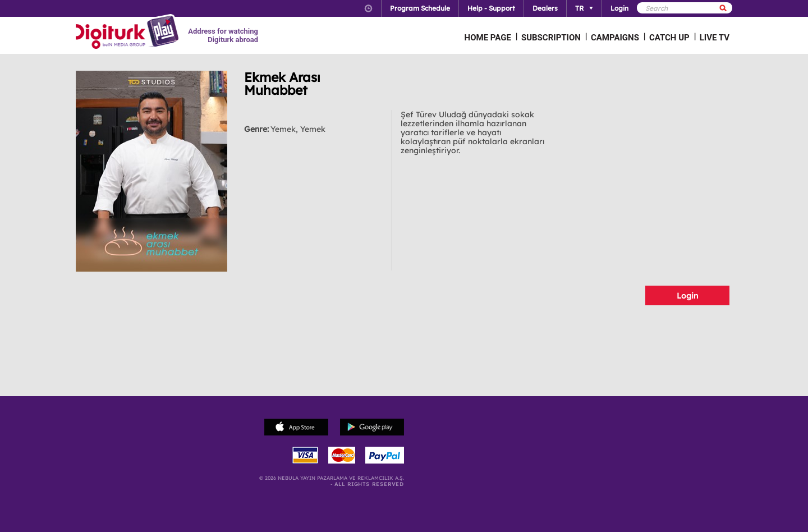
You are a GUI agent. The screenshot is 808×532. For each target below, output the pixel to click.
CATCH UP (669, 38)
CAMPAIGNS (615, 38)
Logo (129, 33)
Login (687, 296)
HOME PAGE (488, 38)
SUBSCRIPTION (551, 38)
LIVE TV (715, 38)
